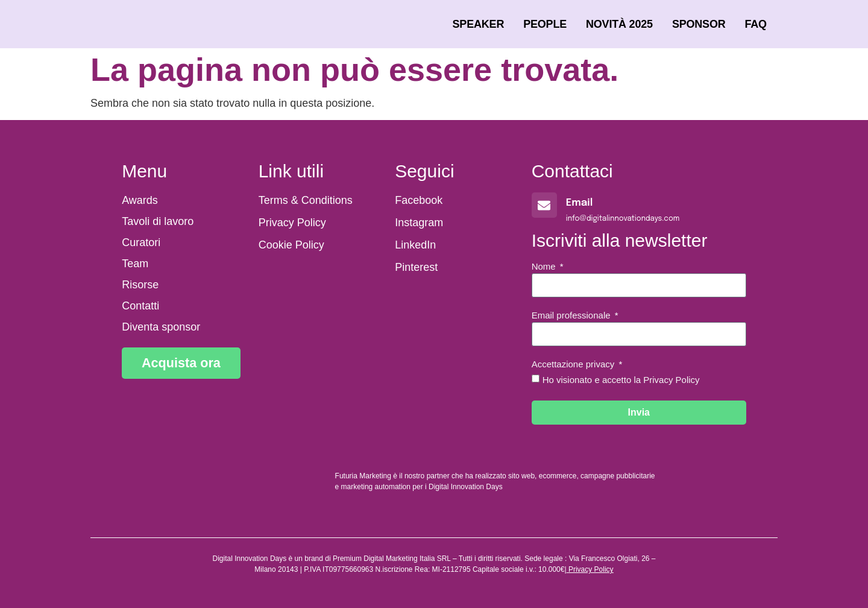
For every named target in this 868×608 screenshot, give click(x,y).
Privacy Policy (591, 569)
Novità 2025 (619, 24)
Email (580, 203)
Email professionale (572, 315)
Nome (545, 267)
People (545, 24)
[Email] (544, 205)
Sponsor (699, 24)
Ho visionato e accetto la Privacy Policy (621, 380)
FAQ (756, 24)
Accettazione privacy (574, 364)
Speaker (479, 24)
